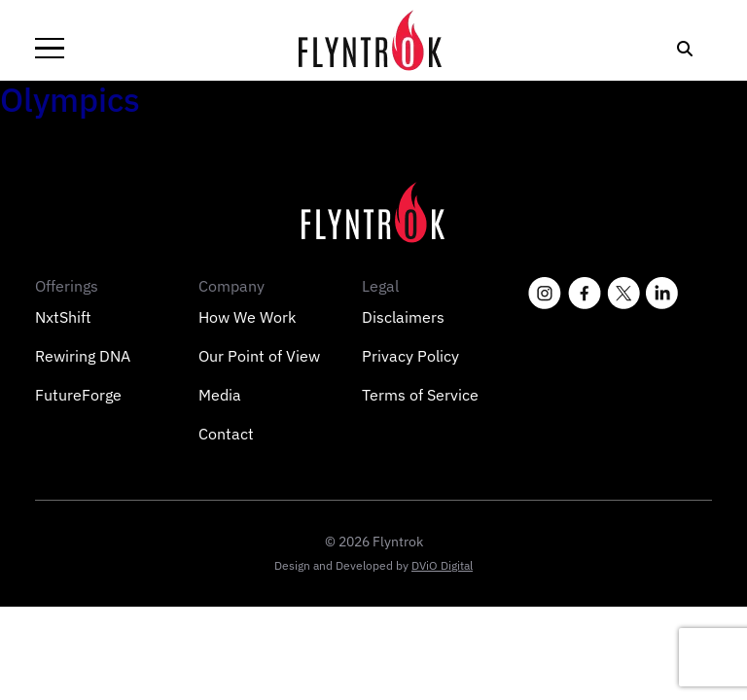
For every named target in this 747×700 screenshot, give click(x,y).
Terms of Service (420, 395)
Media (220, 395)
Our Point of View (259, 356)
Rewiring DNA (83, 356)
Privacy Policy (410, 356)
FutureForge (78, 395)
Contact (226, 434)
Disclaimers (403, 317)
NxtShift (63, 317)
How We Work (247, 317)
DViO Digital (442, 565)
